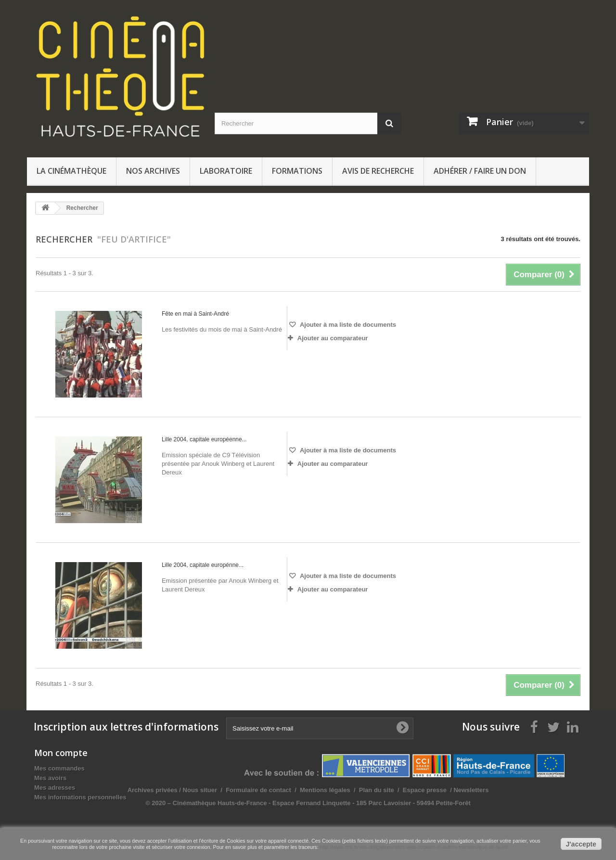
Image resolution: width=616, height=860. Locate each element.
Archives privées (250, 790)
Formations (297, 171)
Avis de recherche (378, 171)
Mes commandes (59, 768)
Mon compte (61, 753)
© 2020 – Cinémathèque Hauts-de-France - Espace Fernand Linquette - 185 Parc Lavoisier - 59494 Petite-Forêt (406, 803)
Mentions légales (423, 790)
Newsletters (568, 790)
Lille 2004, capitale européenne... (204, 439)
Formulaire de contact (356, 790)
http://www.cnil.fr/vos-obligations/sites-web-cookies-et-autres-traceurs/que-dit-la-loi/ (414, 847)
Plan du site (474, 790)
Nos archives (153, 171)
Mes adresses (55, 788)
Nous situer (297, 790)
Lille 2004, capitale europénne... (203, 565)
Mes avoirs (50, 778)
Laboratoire (226, 171)
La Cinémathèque (71, 171)
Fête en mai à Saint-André (195, 314)
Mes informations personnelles (80, 797)
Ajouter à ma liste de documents (347, 325)
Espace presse (522, 790)
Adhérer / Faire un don (480, 171)
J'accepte (581, 844)
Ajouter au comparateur (333, 338)
